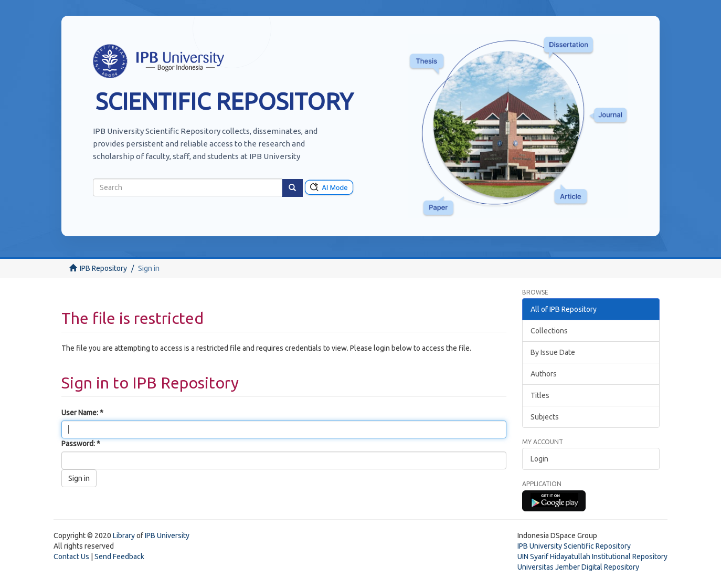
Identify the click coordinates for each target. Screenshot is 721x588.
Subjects (545, 417)
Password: (79, 444)
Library (124, 535)
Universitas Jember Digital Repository (578, 567)
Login (539, 459)
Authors (544, 374)
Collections (549, 331)
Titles (540, 395)
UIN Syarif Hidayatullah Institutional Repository (592, 556)
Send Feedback (119, 556)
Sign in (79, 478)
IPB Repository (103, 268)
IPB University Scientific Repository (574, 546)
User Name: (81, 413)
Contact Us (71, 556)
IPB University (167, 535)
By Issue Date (553, 352)
